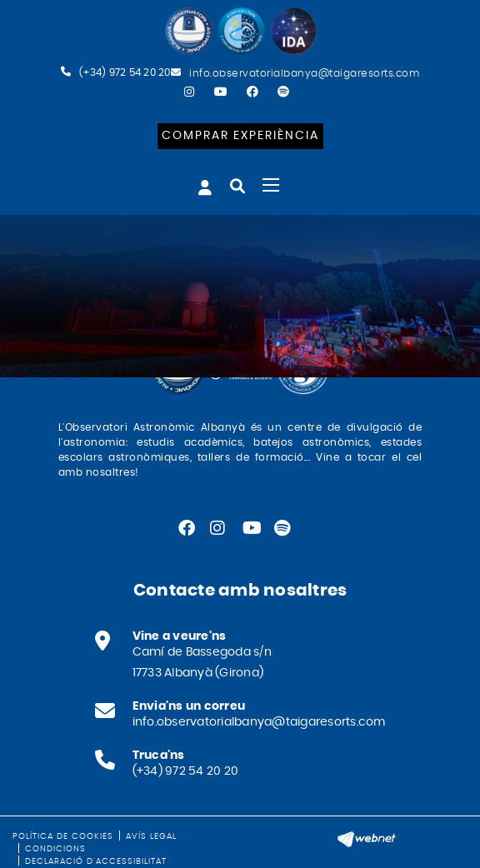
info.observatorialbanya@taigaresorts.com (304, 73)
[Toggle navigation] (271, 185)
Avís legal (151, 836)
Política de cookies (63, 836)
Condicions (55, 849)
